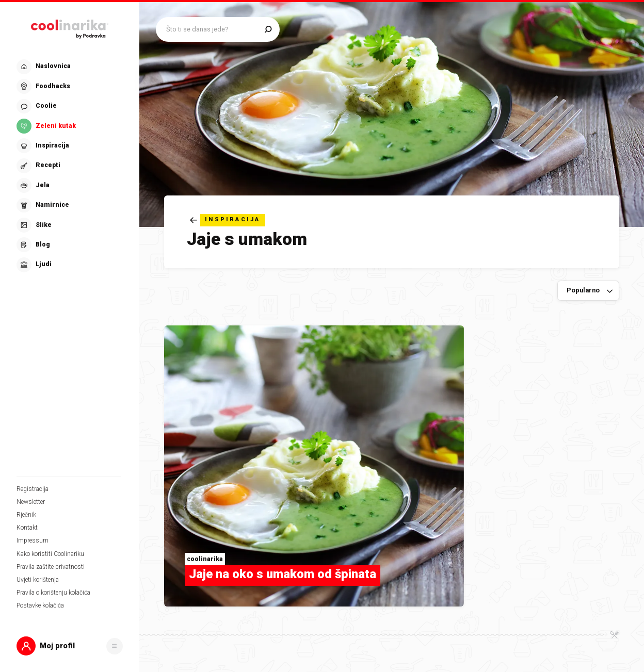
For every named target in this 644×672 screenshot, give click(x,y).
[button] (70, 646)
